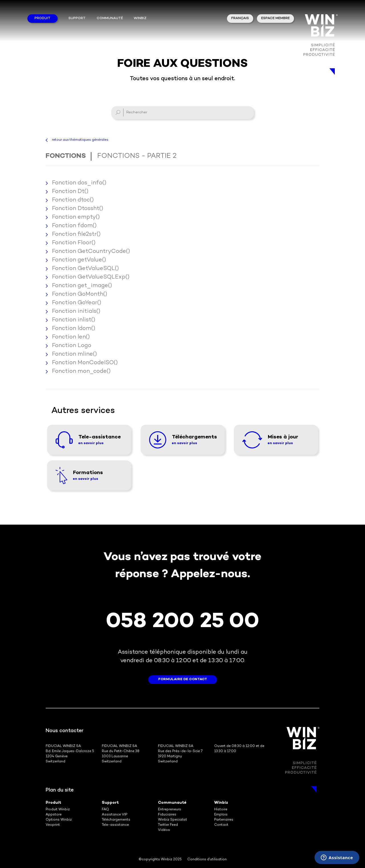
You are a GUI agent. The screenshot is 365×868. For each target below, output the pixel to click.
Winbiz (221, 803)
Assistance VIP (114, 815)
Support (77, 18)
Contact (221, 825)
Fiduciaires (167, 815)
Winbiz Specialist (173, 820)
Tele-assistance (115, 825)
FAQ (105, 810)
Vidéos (164, 830)
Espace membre (275, 18)
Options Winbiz (59, 820)
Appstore (54, 815)
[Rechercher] (182, 113)
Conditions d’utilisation (207, 860)
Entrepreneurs (170, 810)
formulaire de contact (183, 679)
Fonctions (66, 156)
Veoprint (53, 825)
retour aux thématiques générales (80, 140)
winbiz (140, 18)
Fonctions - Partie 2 (137, 156)
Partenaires (224, 820)
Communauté (110, 18)
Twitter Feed (168, 825)
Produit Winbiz (58, 810)
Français (240, 18)
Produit (42, 18)
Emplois (221, 815)
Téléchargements (116, 820)
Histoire (221, 810)
